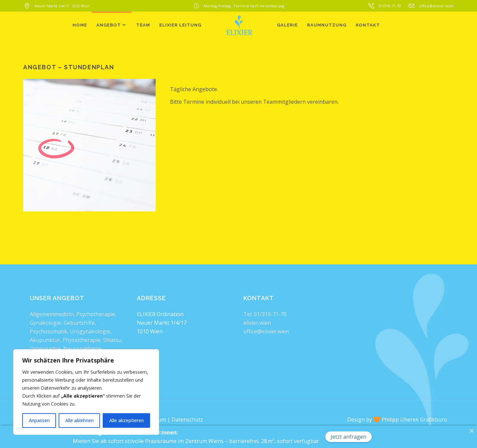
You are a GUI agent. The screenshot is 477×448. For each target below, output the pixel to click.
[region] (86, 392)
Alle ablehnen (79, 420)
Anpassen (39, 420)
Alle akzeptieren (127, 420)
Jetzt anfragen (348, 437)
